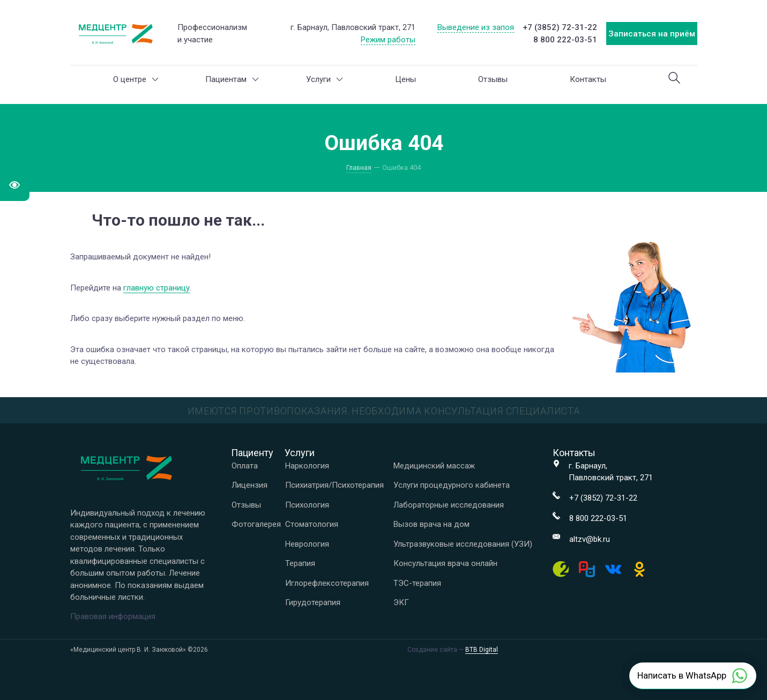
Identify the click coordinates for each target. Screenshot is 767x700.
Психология (307, 505)
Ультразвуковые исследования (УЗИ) (463, 544)
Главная (359, 167)
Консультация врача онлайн (445, 563)
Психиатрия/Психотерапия (334, 485)
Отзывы (493, 79)
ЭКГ (401, 602)
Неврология (307, 544)
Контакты (588, 79)
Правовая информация (113, 616)
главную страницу (157, 288)
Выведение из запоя (476, 27)
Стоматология (312, 524)
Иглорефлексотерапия (327, 583)
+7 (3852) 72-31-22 (560, 27)
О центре (136, 79)
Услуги (325, 79)
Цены (405, 79)
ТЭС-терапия (417, 583)
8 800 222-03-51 (565, 40)
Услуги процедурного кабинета (452, 485)
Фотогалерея (256, 524)
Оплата (245, 466)
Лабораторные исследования (449, 505)
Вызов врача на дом (431, 524)
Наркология (307, 466)
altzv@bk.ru (590, 539)
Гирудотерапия (313, 602)
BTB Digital (482, 650)
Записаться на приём (652, 34)
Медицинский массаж (434, 466)
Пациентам (232, 79)
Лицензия (250, 485)
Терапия (300, 563)
